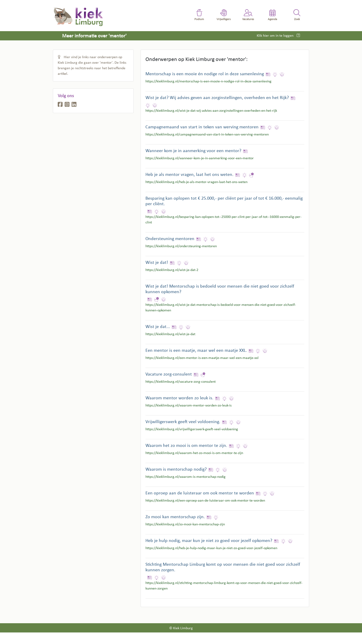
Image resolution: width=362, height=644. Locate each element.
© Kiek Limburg (181, 628)
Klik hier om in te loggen (276, 36)
